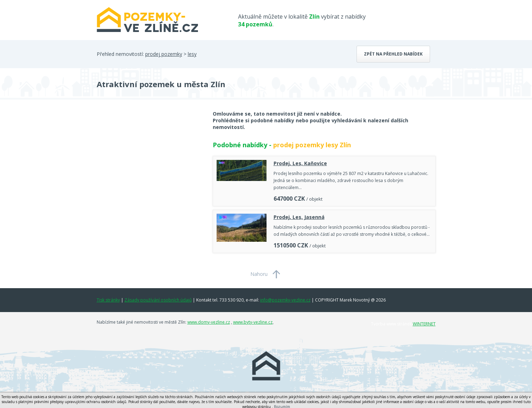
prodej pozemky (164, 54)
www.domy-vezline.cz (209, 322)
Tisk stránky (108, 300)
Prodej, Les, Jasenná (299, 217)
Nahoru (259, 274)
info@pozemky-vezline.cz (285, 300)
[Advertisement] (149, 167)
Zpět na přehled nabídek (393, 54)
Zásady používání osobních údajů (158, 300)
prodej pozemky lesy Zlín (312, 145)
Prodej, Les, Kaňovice (300, 163)
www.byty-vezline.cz (253, 322)
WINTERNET (424, 324)
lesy (192, 54)
